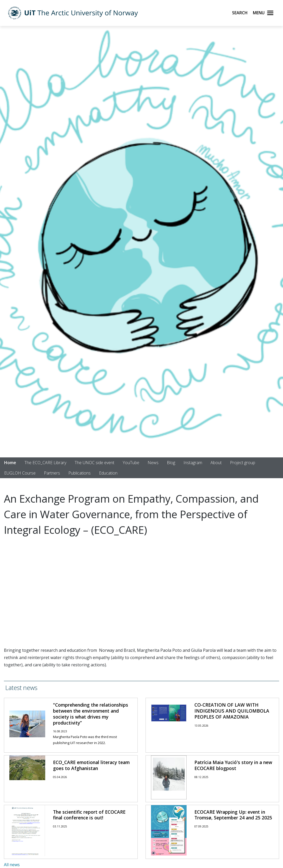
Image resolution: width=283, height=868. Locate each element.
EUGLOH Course (20, 473)
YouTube (131, 463)
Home (10, 463)
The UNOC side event (94, 463)
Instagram (193, 463)
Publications (80, 473)
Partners (52, 473)
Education (108, 473)
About (216, 463)
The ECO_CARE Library (45, 463)
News (153, 463)
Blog (171, 463)
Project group (243, 463)
